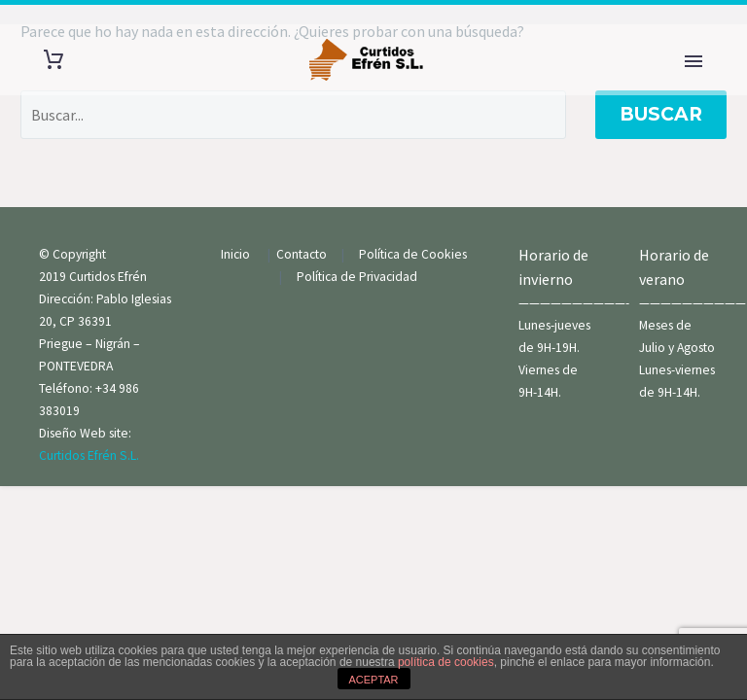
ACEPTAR (373, 680)
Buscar (661, 114)
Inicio (237, 254)
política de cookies (446, 662)
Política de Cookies (417, 254)
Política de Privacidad (357, 277)
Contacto (303, 254)
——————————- (574, 303)
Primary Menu (694, 61)
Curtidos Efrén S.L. (89, 455)
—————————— (693, 303)
